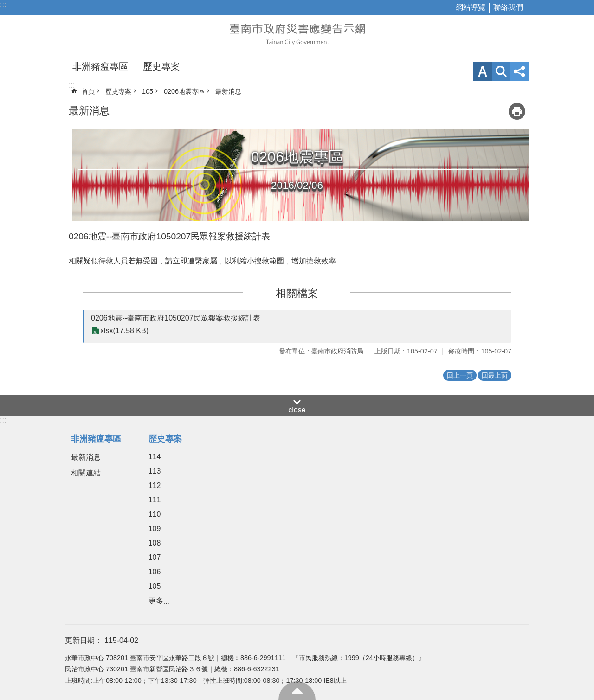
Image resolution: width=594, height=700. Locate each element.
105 (148, 91)
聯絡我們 (508, 7)
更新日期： (84, 640)
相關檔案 (297, 293)
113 (155, 471)
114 (155, 457)
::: (3, 4)
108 (155, 543)
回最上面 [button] (495, 375)
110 (155, 514)
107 (155, 557)
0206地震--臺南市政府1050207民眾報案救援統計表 (176, 318)
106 (155, 572)
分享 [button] (520, 71)
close (297, 410)
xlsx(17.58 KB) (124, 331)
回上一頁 (460, 375)
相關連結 (86, 473)
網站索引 (501, 71)
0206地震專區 (184, 91)
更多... (159, 601)
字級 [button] (483, 71)
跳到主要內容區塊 (5, 5)
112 (155, 485)
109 (155, 529)
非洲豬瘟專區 (100, 66)
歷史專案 (161, 66)
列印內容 (517, 111)
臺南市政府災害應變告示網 (297, 33)
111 (155, 500)
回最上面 (297, 691)
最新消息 (228, 91)
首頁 (88, 91)
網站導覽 (471, 7)
